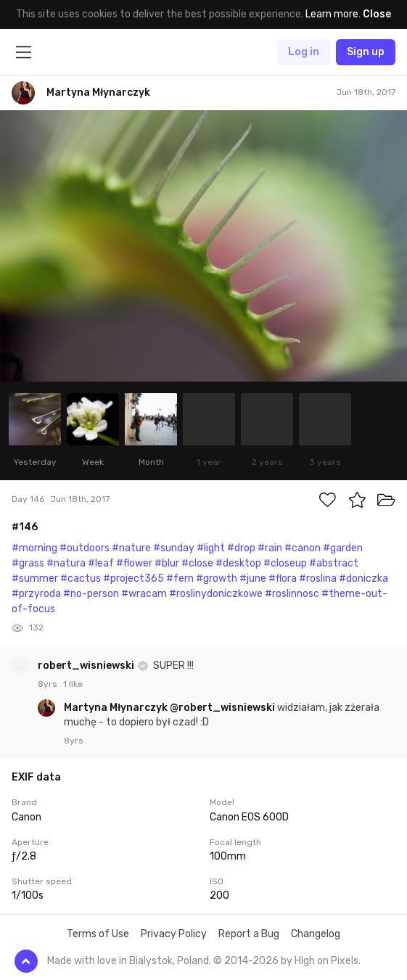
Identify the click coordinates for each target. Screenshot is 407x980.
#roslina (318, 578)
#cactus (81, 578)
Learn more (332, 14)
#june (253, 578)
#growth (217, 578)
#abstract (334, 563)
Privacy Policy (174, 934)
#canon (303, 548)
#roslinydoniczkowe (216, 594)
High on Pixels (326, 961)
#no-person (91, 594)
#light (211, 548)
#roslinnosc (292, 594)
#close (197, 563)
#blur (167, 563)
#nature (131, 548)
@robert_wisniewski (222, 708)
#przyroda (36, 594)
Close (377, 14)
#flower (134, 563)
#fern (180, 578)
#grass (28, 563)
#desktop (238, 563)
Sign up (366, 52)
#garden (343, 548)
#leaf (101, 563)
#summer (35, 578)
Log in (304, 52)
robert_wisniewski (87, 666)
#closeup (285, 563)
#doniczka (363, 578)
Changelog (316, 934)
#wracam (144, 594)
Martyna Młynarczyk (117, 708)
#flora (283, 578)
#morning (34, 548)
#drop (241, 548)
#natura (66, 563)
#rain (270, 548)
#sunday (174, 548)
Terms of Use (98, 934)
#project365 (133, 578)
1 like (73, 684)
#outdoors (85, 548)
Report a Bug (249, 934)
